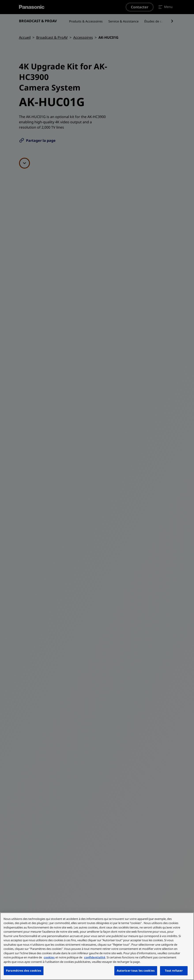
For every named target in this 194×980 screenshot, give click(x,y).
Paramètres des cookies (24, 971)
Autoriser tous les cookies (136, 971)
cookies (49, 957)
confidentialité (95, 957)
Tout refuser (174, 971)
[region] (97, 946)
